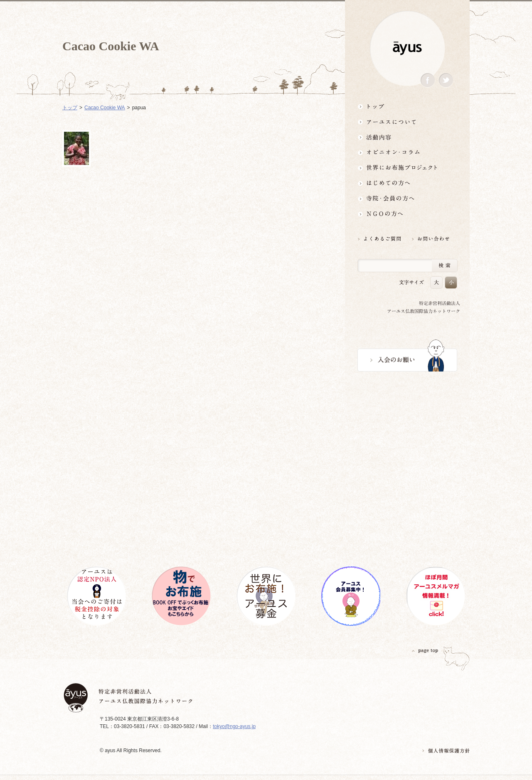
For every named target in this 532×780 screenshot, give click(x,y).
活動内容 (407, 137)
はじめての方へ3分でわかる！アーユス (407, 183)
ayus (407, 48)
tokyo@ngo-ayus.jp (234, 726)
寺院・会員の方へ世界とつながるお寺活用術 (407, 198)
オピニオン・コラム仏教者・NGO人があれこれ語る (407, 152)
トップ (407, 106)
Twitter (446, 80)
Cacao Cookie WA (105, 108)
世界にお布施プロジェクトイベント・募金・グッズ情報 (407, 168)
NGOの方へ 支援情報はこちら (407, 214)
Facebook (428, 80)
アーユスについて (407, 122)
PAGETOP (425, 651)
